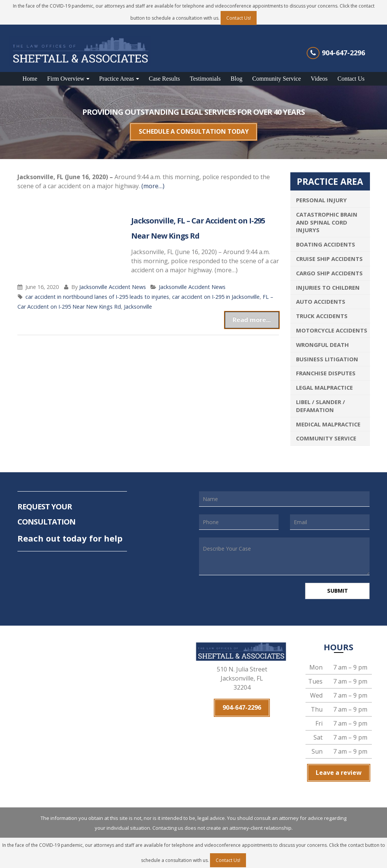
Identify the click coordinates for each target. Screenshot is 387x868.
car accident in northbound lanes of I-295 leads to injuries (97, 293)
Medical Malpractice (328, 420)
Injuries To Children (328, 284)
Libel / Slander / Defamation (320, 402)
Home (30, 79)
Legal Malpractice (324, 384)
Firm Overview (66, 79)
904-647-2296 (343, 53)
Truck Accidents (322, 312)
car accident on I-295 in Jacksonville (216, 293)
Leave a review (338, 768)
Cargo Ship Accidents (329, 269)
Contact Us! (239, 18)
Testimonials (205, 79)
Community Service (276, 79)
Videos (319, 79)
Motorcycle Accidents (332, 326)
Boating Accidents (326, 241)
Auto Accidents (321, 298)
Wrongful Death (322, 341)
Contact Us (351, 79)
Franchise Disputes (326, 370)
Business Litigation (327, 355)
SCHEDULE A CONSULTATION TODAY (194, 130)
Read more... (257, 314)
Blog (236, 79)
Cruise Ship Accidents (329, 255)
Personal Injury (321, 196)
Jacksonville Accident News (113, 283)
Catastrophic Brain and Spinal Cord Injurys (327, 219)
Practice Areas (117, 79)
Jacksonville (138, 303)
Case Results (165, 79)
